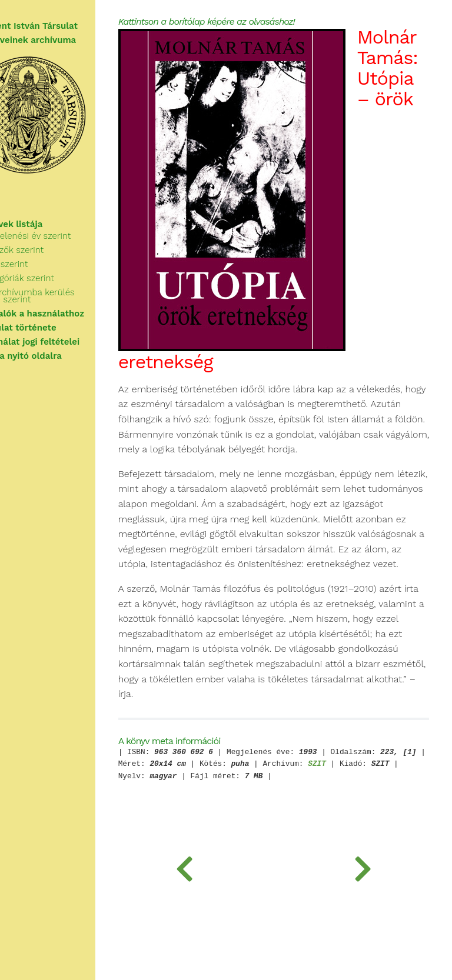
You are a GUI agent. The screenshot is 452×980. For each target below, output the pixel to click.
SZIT (412, 847)
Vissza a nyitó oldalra (56, 356)
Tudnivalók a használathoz (67, 314)
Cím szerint (44, 264)
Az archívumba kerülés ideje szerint (68, 296)
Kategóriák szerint (58, 278)
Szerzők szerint (52, 250)
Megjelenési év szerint (66, 236)
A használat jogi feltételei (64, 342)
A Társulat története (53, 328)
